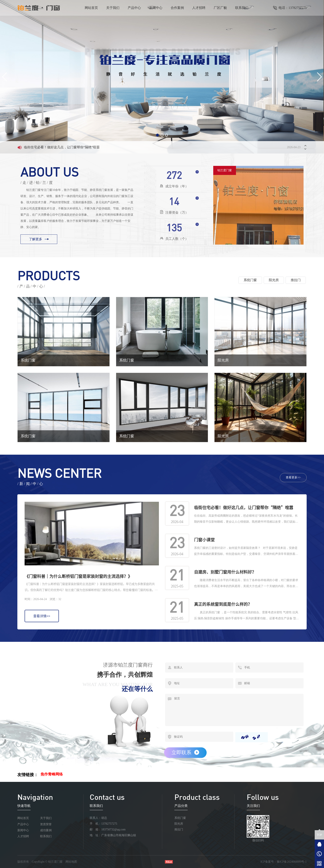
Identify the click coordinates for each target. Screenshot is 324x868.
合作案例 (177, 8)
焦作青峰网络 (52, 774)
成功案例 (46, 830)
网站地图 (71, 862)
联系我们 (242, 8)
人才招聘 (199, 8)
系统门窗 (180, 818)
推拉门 (179, 829)
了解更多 (39, 239)
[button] (157, 135)
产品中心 (134, 8)
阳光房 (179, 824)
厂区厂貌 (220, 8)
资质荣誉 (46, 824)
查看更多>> (293, 477)
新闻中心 (156, 8)
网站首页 (91, 8)
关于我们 (113, 8)
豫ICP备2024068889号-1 (292, 862)
